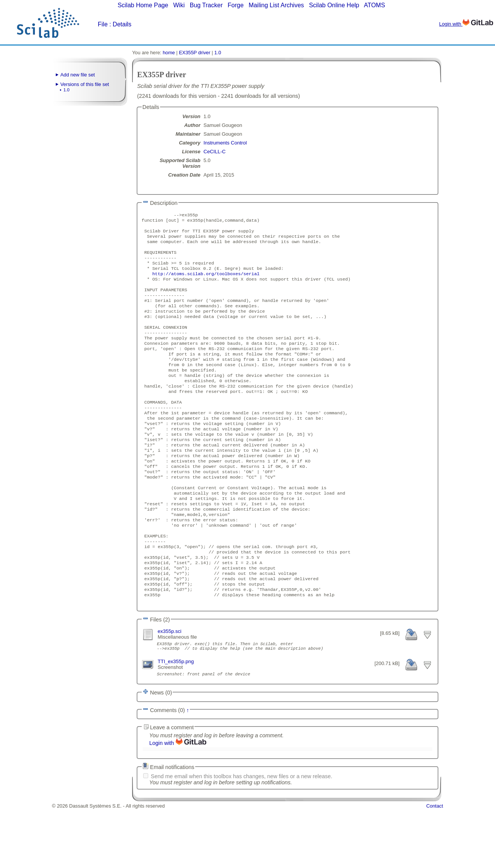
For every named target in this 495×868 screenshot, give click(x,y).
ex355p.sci (170, 687)
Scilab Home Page (143, 5)
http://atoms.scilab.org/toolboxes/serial (206, 283)
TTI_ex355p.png (176, 720)
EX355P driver (194, 53)
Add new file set (78, 75)
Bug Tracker (206, 5)
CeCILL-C (215, 152)
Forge (236, 5)
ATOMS (374, 5)
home (169, 53)
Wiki (179, 5)
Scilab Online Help (334, 5)
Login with (466, 24)
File (103, 24)
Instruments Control (225, 143)
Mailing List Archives (276, 5)
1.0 (66, 90)
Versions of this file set (85, 84)
